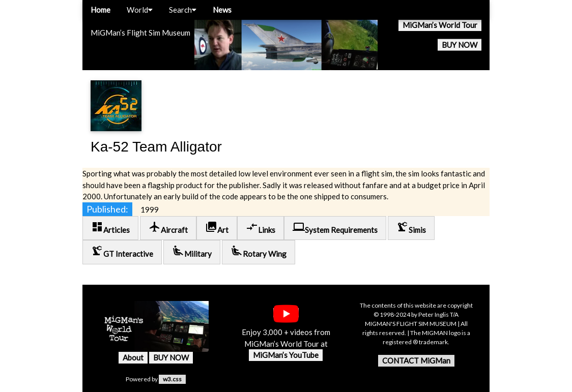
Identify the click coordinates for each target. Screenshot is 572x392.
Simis (411, 228)
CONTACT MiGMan (416, 360)
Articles (110, 228)
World (140, 10)
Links (261, 228)
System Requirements (335, 228)
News (222, 10)
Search (183, 10)
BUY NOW (460, 45)
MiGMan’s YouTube (286, 355)
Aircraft (168, 228)
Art (217, 228)
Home (101, 10)
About (133, 357)
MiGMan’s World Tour (440, 25)
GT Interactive (122, 251)
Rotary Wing (259, 251)
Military (192, 251)
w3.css (172, 379)
